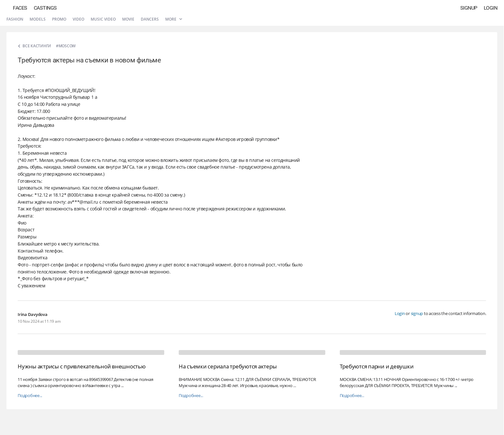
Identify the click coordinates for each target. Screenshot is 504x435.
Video (78, 19)
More (174, 19)
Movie (128, 19)
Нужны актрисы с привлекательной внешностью (82, 366)
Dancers (150, 19)
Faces (20, 8)
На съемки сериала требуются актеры (228, 366)
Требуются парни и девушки (377, 366)
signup (417, 313)
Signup (469, 8)
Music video (103, 19)
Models (38, 19)
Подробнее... (30, 396)
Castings (45, 8)
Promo (59, 19)
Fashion (15, 19)
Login (491, 8)
